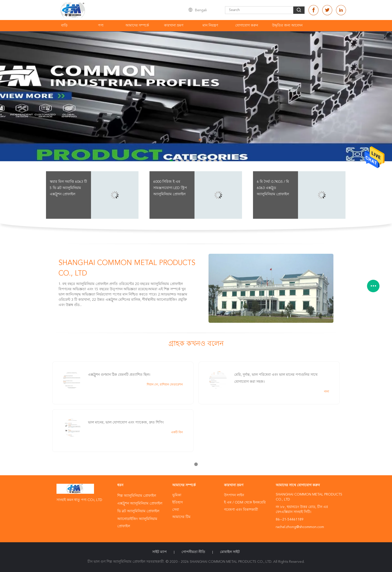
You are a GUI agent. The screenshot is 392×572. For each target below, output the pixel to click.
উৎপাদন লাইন (234, 495)
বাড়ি (64, 25)
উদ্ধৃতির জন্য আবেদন (287, 25)
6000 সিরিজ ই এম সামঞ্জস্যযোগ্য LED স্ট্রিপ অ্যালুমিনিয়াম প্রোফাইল (170, 188)
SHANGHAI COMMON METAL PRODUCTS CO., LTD (127, 268)
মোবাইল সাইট (230, 552)
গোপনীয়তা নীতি (193, 552)
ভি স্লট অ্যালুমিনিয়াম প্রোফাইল (138, 511)
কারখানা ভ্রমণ (174, 25)
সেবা (176, 510)
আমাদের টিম (181, 517)
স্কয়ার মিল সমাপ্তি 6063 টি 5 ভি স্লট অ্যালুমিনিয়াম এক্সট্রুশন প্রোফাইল (68, 188)
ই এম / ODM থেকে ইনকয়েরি (245, 502)
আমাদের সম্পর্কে (137, 25)
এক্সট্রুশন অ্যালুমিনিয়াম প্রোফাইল (140, 503)
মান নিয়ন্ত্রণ (210, 25)
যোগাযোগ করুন (247, 25)
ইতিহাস (177, 502)
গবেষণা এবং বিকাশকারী (241, 510)
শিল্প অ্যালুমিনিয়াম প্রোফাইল (137, 496)
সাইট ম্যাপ (159, 552)
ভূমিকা (177, 495)
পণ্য (101, 25)
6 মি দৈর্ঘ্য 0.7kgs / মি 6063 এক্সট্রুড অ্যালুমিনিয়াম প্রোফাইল (273, 188)
